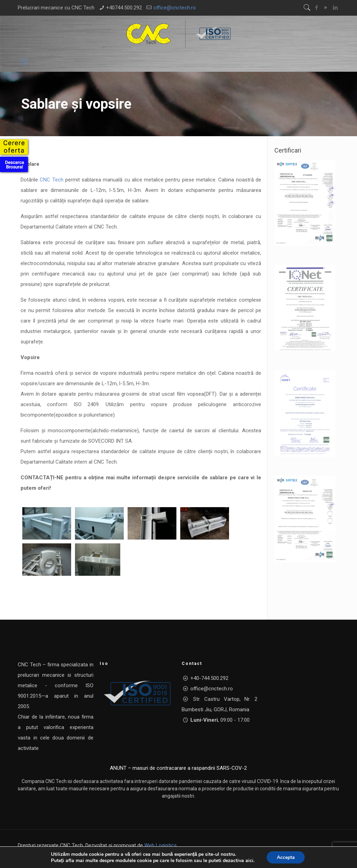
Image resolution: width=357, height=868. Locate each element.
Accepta (286, 857)
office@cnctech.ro (175, 8)
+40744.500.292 (124, 8)
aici (249, 860)
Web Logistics (161, 845)
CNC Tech (51, 180)
